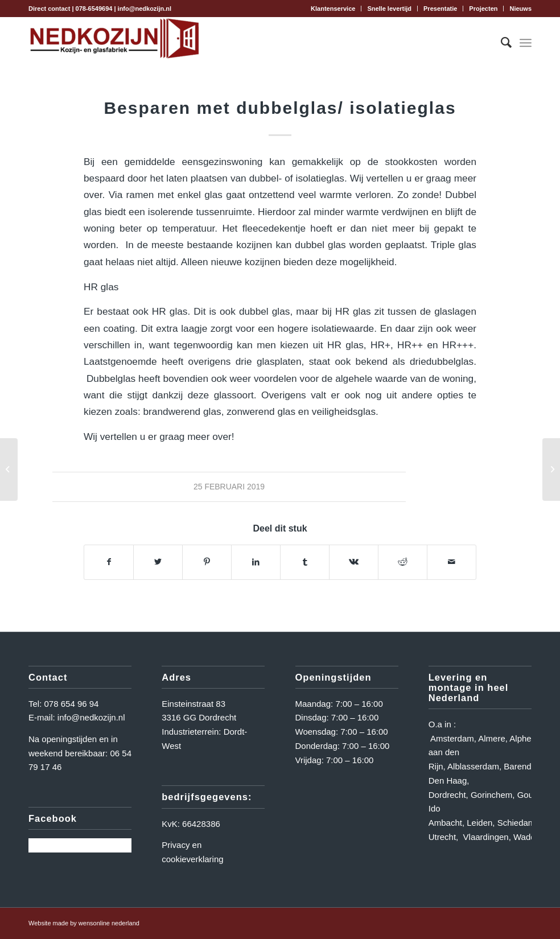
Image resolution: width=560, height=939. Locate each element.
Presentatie (440, 9)
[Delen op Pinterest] (207, 562)
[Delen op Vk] (354, 562)
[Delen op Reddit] (403, 562)
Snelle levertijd (389, 9)
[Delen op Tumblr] (305, 562)
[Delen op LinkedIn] (256, 562)
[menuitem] (333, 9)
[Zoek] (501, 43)
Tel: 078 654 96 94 (63, 704)
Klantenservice (333, 9)
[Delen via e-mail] (452, 562)
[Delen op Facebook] (109, 562)
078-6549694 (94, 9)
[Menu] (526, 43)
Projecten (483, 9)
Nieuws (520, 9)
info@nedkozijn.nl (145, 9)
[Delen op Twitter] (158, 562)
